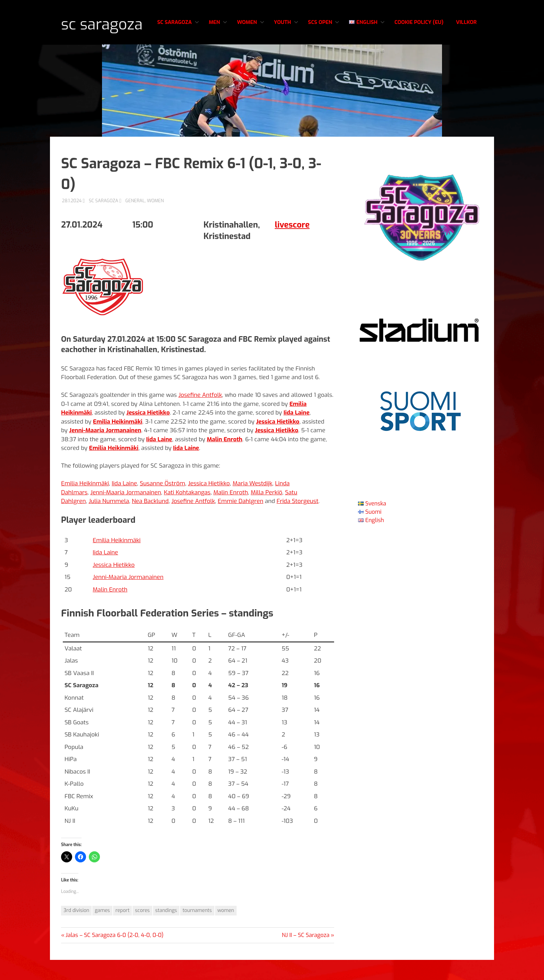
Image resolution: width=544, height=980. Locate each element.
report (123, 931)
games (102, 931)
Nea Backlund (150, 522)
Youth (286, 54)
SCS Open (324, 54)
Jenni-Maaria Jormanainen (126, 513)
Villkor (466, 54)
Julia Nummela (109, 522)
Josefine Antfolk (200, 415)
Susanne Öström (163, 504)
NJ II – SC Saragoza (306, 955)
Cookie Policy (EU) (419, 54)
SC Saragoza (121, 22)
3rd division (76, 931)
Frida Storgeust (297, 522)
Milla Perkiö (267, 513)
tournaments (197, 931)
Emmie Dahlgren (241, 522)
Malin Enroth (231, 513)
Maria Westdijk (252, 504)
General (135, 221)
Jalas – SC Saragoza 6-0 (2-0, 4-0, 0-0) (114, 955)
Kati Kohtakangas (187, 513)
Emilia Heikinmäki (85, 504)
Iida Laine (124, 504)
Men (218, 54)
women (226, 931)
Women (250, 54)
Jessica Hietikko (209, 504)
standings (166, 931)
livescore (292, 245)
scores (142, 931)
